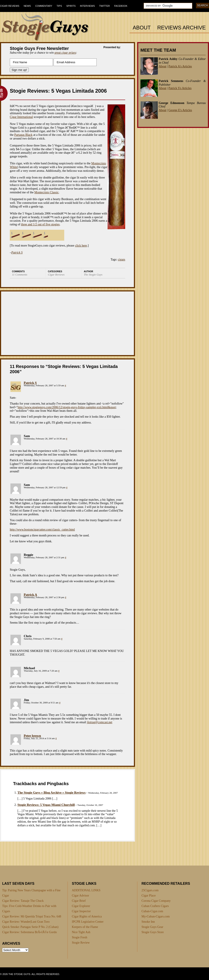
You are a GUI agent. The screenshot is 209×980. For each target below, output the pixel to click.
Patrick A (30, 595)
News (27, 6)
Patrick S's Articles (180, 88)
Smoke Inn (148, 922)
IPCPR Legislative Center (88, 922)
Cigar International (21, 117)
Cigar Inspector (81, 911)
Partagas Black (24, 135)
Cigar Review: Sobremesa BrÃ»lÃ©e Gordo (29, 932)
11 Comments (20, 275)
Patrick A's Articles (180, 66)
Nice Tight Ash (81, 932)
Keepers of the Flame (85, 927)
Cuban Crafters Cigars (155, 906)
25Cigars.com (150, 890)
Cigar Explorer (81, 906)
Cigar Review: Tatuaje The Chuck (23, 901)
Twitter (105, 6)
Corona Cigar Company (156, 901)
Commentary (44, 6)
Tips (59, 6)
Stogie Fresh (79, 937)
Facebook (121, 6)
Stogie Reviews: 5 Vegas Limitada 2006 (58, 91)
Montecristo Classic (47, 192)
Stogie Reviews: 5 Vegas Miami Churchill (46, 805)
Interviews (87, 6)
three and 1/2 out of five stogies (40, 224)
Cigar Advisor (80, 896)
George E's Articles (180, 110)
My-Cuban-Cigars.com (156, 916)
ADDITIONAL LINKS (86, 890)
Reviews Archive (181, 28)
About (142, 28)
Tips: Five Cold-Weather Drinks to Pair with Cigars (29, 909)
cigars (122, 259)
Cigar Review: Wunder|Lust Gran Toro (26, 922)
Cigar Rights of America (87, 916)
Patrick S (30, 383)
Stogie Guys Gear (152, 927)
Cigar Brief (79, 901)
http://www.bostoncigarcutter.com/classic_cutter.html (42, 530)
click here (81, 246)
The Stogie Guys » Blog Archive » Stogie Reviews (51, 793)
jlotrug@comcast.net (100, 722)
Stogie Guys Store (153, 932)
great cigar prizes (65, 53)
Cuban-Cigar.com (152, 911)
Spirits (71, 6)
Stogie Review (81, 943)
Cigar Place (149, 896)
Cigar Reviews (10, 6)
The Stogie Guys (93, 275)
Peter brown (32, 736)
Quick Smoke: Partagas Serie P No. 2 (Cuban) (30, 927)
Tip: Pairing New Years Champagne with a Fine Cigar (31, 893)
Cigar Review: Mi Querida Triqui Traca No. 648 (32, 916)
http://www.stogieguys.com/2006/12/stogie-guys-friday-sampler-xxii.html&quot (67, 407)
